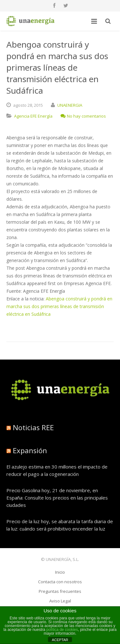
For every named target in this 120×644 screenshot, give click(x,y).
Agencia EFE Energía (33, 116)
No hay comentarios (83, 116)
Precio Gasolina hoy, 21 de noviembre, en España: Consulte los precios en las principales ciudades (57, 498)
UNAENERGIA (70, 105)
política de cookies (62, 630)
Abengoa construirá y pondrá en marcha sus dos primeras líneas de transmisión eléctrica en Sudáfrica (59, 306)
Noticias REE (33, 427)
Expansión (30, 450)
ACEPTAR (60, 640)
